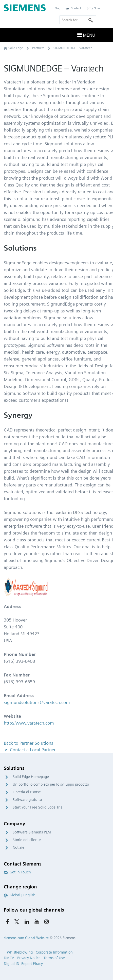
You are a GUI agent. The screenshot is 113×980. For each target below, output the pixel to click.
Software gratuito (27, 800)
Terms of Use (54, 958)
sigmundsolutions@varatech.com (37, 702)
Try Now (93, 8)
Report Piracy (32, 964)
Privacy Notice (29, 958)
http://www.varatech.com (29, 723)
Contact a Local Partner (30, 750)
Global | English (20, 895)
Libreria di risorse (27, 792)
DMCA (9, 958)
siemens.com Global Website (26, 938)
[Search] (91, 20)
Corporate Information (54, 952)
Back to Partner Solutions (29, 743)
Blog (58, 8)
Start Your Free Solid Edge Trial (38, 807)
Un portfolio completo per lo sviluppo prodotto (51, 784)
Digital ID (12, 964)
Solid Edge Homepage (31, 777)
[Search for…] (78, 20)
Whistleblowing (20, 952)
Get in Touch (17, 872)
